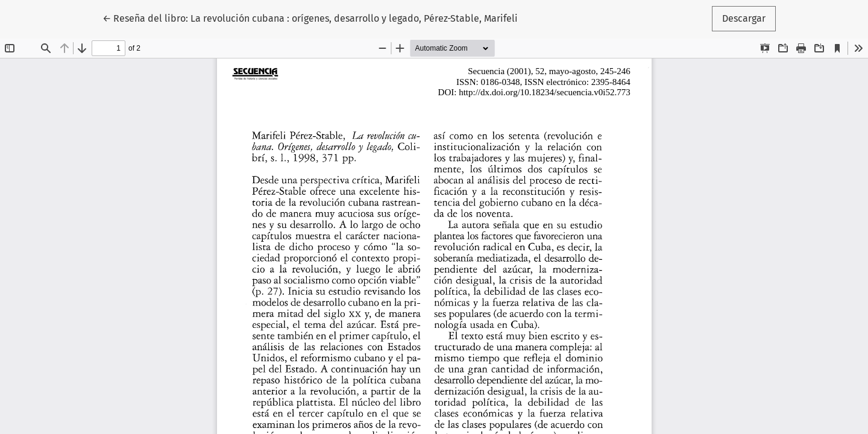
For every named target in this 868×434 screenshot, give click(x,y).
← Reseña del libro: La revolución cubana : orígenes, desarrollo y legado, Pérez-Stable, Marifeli (310, 17)
